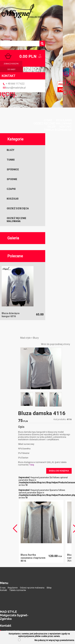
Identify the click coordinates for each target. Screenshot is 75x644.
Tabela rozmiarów (58, 130)
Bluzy (10, 150)
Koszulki (13, 199)
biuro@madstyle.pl (16, 88)
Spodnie (12, 179)
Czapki (11, 189)
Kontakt (66, 127)
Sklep (51, 127)
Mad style (25, 338)
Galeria (13, 238)
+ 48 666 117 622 (15, 84)
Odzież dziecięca (18, 208)
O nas (48, 120)
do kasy (11, 69)
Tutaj (32, 465)
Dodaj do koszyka (59, 471)
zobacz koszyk (11, 64)
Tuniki (11, 160)
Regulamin (64, 120)
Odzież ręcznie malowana (53, 124)
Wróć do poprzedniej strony (55, 344)
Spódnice (13, 169)
